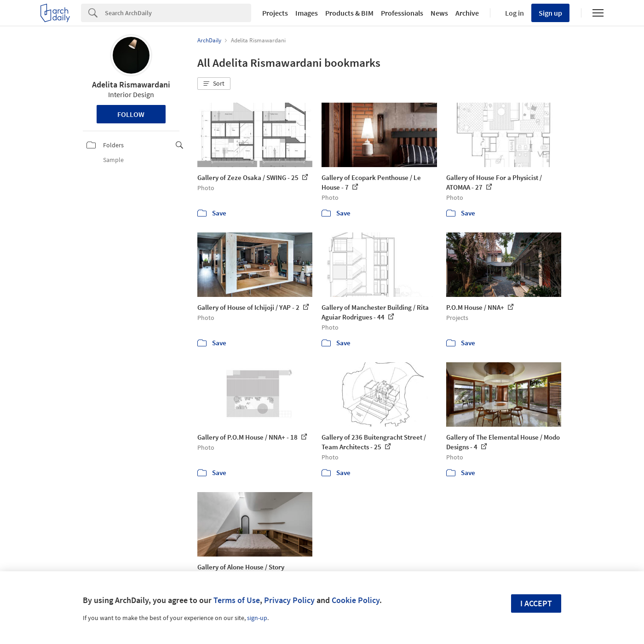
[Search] (178, 13)
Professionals (402, 13)
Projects (275, 13)
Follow (131, 114)
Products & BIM (349, 13)
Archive (467, 13)
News (439, 13)
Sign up (550, 13)
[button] (214, 84)
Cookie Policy (356, 600)
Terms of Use (237, 600)
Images (307, 13)
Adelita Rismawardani (131, 84)
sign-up (257, 618)
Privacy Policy (289, 600)
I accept (536, 603)
